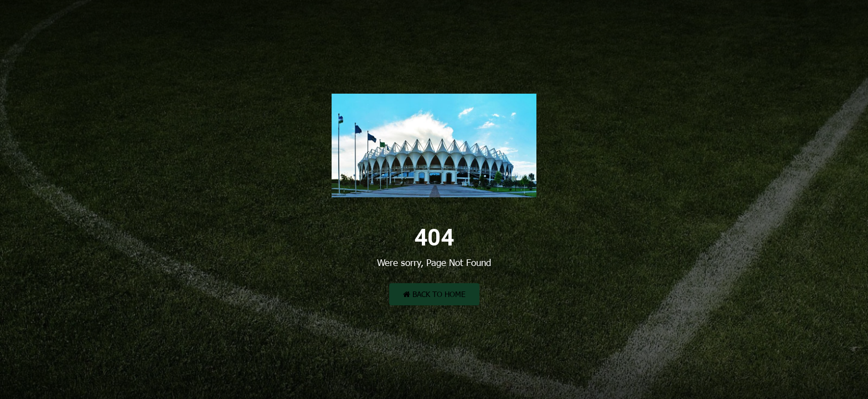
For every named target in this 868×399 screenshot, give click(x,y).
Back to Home (434, 294)
